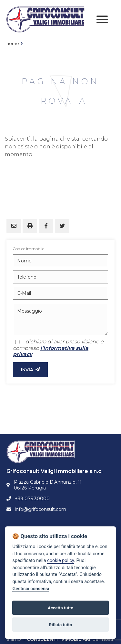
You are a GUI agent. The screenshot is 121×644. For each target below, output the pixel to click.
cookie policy (60, 561)
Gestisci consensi (31, 589)
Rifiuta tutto (61, 625)
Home (13, 43)
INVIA (30, 370)
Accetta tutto (60, 608)
